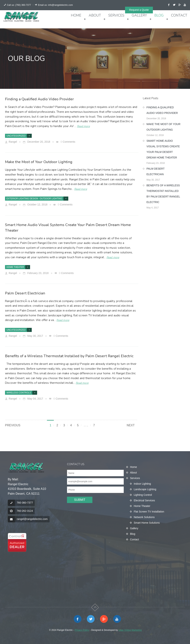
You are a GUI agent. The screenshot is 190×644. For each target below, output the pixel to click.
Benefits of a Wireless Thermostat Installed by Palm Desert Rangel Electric (69, 356)
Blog (159, 15)
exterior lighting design (22, 199)
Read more (83, 126)
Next (131, 425)
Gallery (139, 15)
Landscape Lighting (145, 489)
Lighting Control (143, 495)
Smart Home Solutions (147, 523)
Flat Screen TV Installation (149, 512)
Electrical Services (144, 500)
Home (76, 15)
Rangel (13, 142)
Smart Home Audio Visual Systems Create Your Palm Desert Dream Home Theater (163, 149)
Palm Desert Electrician (25, 293)
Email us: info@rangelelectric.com (55, 5)
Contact (179, 15)
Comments (69, 142)
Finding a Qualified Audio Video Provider (39, 99)
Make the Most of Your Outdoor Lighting (39, 162)
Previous (13, 425)
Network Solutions (144, 517)
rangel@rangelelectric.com (32, 519)
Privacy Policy (82, 630)
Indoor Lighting (142, 484)
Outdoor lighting (51, 199)
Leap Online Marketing (130, 630)
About (95, 15)
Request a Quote (139, 10)
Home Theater (15, 267)
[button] (17, 542)
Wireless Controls (19, 393)
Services (116, 15)
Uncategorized (16, 136)
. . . (86, 425)
